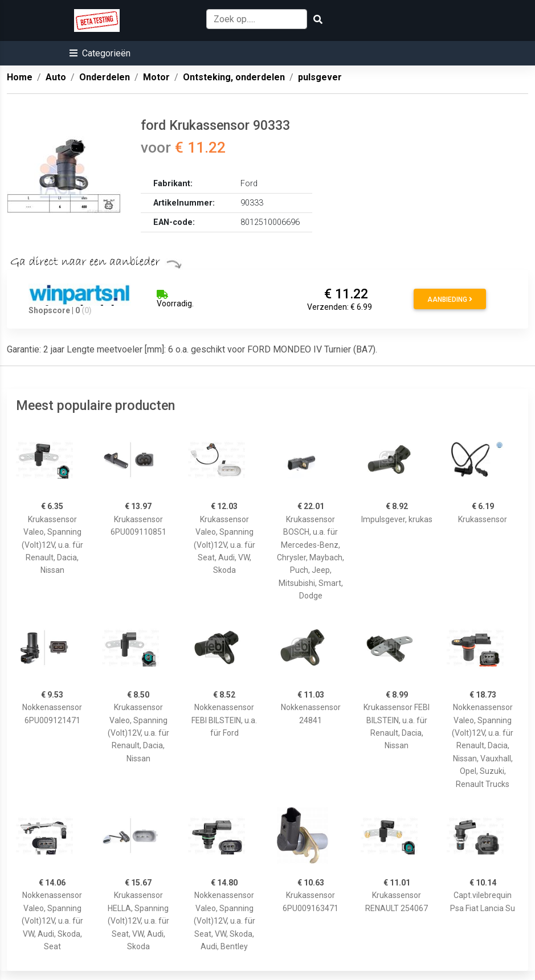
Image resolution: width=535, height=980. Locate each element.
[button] (100, 53)
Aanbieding (450, 300)
